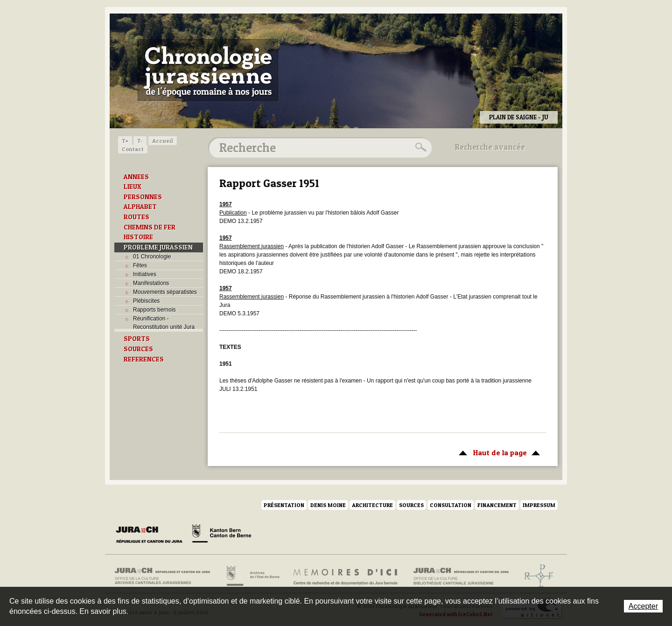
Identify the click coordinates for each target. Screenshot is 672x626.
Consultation (451, 505)
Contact (133, 149)
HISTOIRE (138, 237)
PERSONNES (143, 197)
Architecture (372, 505)
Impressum (539, 505)
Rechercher (420, 147)
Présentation (284, 505)
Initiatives (145, 274)
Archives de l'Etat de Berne (252, 576)
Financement (497, 505)
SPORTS (137, 339)
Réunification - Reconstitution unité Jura (164, 323)
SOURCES (138, 349)
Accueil (163, 141)
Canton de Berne (222, 535)
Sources (411, 505)
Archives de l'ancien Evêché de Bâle (536, 576)
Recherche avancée (490, 147)
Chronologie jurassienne (208, 70)
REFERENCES (144, 359)
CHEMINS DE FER (150, 227)
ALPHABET (140, 207)
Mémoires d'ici (346, 576)
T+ (125, 141)
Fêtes (140, 265)
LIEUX (133, 187)
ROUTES (136, 217)
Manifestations (151, 283)
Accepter (643, 606)
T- (140, 141)
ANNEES (136, 177)
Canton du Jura (152, 535)
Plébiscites (146, 301)
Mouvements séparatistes (165, 292)
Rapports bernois (154, 310)
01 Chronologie (152, 257)
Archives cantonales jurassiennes (166, 576)
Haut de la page (498, 452)
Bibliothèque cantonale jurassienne (461, 576)
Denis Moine (328, 505)
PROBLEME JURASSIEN (158, 247)
